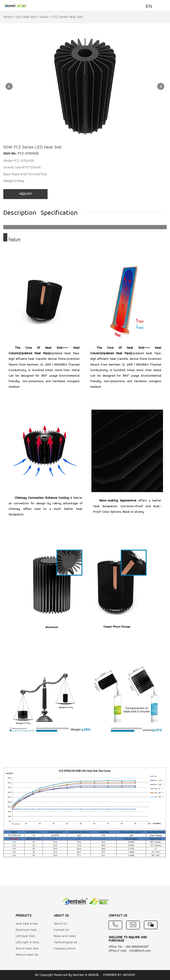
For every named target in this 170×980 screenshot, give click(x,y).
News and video (65, 936)
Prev (9, 86)
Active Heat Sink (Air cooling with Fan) (29, 949)
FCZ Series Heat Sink (68, 17)
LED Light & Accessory (29, 942)
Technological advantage (67, 942)
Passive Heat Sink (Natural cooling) (29, 955)
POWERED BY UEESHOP (119, 975)
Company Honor (65, 949)
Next (161, 86)
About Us (60, 924)
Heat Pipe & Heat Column (29, 924)
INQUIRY (26, 194)
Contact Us (61, 930)
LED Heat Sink (26, 17)
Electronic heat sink (29, 930)
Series (44, 17)
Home (8, 17)
